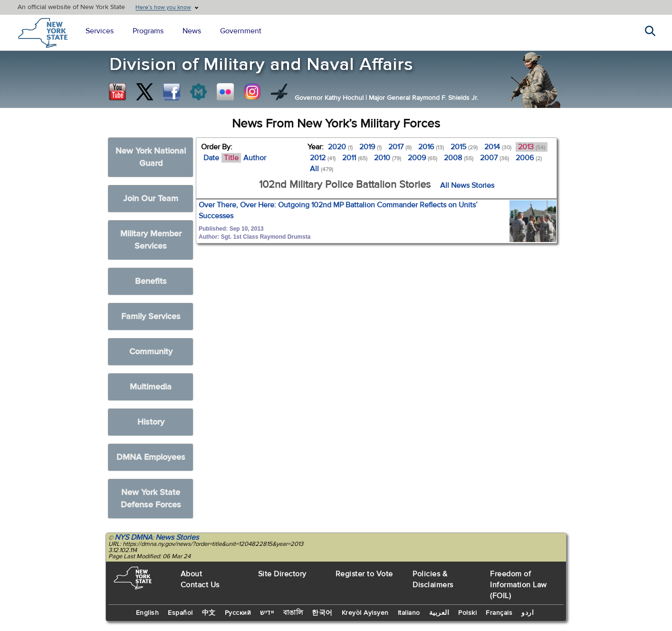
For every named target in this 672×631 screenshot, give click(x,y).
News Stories (177, 537)
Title (231, 158)
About (192, 574)
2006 (529, 158)
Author (255, 158)
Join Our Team (151, 199)
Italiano (409, 613)
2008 (459, 158)
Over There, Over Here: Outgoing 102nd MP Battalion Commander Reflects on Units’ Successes (338, 210)
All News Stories (467, 185)
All (322, 169)
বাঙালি (293, 613)
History (151, 422)
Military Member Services (151, 240)
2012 (323, 158)
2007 (494, 158)
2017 (400, 147)
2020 (340, 147)
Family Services (151, 316)
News (192, 31)
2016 (431, 147)
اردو (528, 613)
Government (241, 31)
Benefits (151, 281)
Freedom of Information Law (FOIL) (518, 585)
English (148, 613)
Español (180, 613)
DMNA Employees (151, 457)
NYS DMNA (134, 537)
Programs (148, 31)
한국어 (322, 613)
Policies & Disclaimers (433, 579)
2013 (532, 147)
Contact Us (200, 585)
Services (100, 31)
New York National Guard (151, 157)
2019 (370, 147)
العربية (439, 613)
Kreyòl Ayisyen (365, 613)
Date (211, 158)
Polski (467, 613)
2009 (422, 158)
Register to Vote (364, 574)
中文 (209, 613)
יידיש (267, 613)
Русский (238, 613)
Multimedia (151, 387)
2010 (388, 158)
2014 (498, 147)
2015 (464, 147)
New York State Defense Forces (151, 499)
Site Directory (282, 574)
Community (151, 352)
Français (499, 613)
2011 (355, 158)
